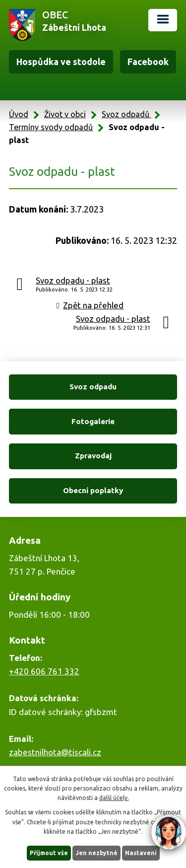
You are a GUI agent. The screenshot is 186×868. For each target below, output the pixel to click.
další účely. (114, 798)
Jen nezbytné (96, 853)
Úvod (19, 114)
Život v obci (65, 114)
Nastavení (141, 853)
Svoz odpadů (126, 114)
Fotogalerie (93, 421)
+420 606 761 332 (44, 671)
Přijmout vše (49, 853)
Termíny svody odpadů (51, 127)
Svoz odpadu (93, 387)
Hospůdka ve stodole (61, 62)
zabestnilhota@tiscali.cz (55, 752)
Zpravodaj (93, 456)
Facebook (148, 62)
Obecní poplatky (93, 490)
